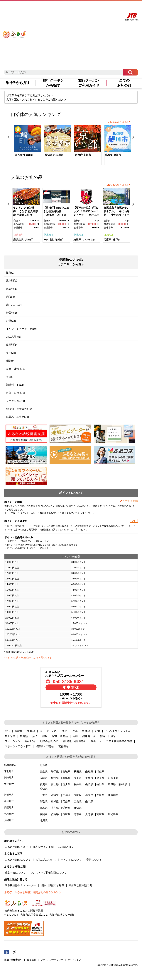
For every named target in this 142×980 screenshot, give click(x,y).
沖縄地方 (9, 820)
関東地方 (49, 235)
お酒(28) (11, 321)
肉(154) (10, 297)
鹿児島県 (18, 240)
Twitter (15, 952)
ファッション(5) (15, 401)
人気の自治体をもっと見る (118, 122)
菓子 (35, 736)
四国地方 (9, 807)
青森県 (44, 772)
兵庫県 (107, 240)
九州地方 (18, 235)
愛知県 (44, 789)
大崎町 (29, 240)
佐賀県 (55, 814)
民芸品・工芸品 (45, 746)
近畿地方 (109, 235)
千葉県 (89, 778)
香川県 (55, 808)
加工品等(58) (14, 337)
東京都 (100, 778)
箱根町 (59, 240)
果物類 (19, 731)
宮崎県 (100, 814)
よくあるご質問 (82, 7)
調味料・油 (89, 736)
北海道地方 (10, 765)
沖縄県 (44, 821)
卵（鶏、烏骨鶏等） (75, 741)
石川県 (66, 784)
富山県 (55, 784)
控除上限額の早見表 (52, 885)
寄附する (105, 7)
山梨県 (89, 784)
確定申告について (15, 873)
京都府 (66, 795)
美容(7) (10, 377)
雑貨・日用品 (108, 736)
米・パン (52, 731)
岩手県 (55, 772)
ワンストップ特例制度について (48, 873)
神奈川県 (48, 240)
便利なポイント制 (43, 847)
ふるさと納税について (18, 860)
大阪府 (78, 795)
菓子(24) (11, 353)
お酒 (97, 731)
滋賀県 (55, 795)
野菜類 (86, 731)
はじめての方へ (66, 7)
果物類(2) (12, 281)
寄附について (94, 860)
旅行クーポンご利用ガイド (89, 83)
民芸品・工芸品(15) (17, 417)
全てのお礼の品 (124, 83)
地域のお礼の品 (49, 741)
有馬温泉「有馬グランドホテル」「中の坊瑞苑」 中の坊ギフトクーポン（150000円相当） (116, 215)
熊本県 (78, 814)
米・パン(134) (14, 305)
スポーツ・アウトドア (18, 746)
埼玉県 (77, 240)
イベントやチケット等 (118, 731)
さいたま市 (89, 240)
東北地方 (9, 771)
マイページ (95, 7)
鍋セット (96, 741)
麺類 (45, 736)
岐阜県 (112, 784)
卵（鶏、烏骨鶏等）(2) (19, 409)
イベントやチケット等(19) (21, 329)
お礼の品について (46, 860)
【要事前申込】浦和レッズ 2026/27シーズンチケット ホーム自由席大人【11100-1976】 (86, 215)
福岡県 (44, 814)
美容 (75, 736)
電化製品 (63, 746)
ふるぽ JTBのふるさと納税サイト (15, 31)
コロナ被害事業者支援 (119, 741)
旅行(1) (10, 273)
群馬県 (66, 778)
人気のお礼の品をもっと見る (117, 185)
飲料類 (24, 736)
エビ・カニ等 (70, 731)
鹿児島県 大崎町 (24, 155)
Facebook (6, 952)
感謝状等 (30, 741)
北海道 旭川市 (113, 155)
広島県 (78, 801)
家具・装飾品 (60, 736)
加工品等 (10, 736)
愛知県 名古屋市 (54, 155)
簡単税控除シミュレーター (20, 885)
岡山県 (66, 801)
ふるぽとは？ (66, 847)
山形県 (89, 772)
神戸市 (117, 240)
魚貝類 (31, 731)
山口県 (89, 801)
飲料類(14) (12, 345)
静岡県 (123, 784)
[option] (26, 146)
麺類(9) (10, 361)
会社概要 (31, 960)
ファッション (13, 741)
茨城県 (44, 778)
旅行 (7, 731)
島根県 (55, 801)
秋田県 (78, 772)
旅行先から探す (18, 83)
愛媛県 (66, 808)
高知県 (78, 808)
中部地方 (9, 784)
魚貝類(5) (12, 289)
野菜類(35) (12, 313)
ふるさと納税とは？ (16, 847)
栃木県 (55, 778)
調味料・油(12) (15, 385)
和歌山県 (113, 795)
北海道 (44, 765)
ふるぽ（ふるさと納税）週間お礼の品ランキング (33, 892)
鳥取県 (44, 801)
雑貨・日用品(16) (16, 393)
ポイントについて (71, 860)
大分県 (89, 814)
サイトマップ (74, 960)
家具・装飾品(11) (16, 369)
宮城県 (66, 772)
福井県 (78, 784)
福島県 (100, 772)
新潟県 (44, 784)
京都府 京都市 (83, 155)
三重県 (44, 795)
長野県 (100, 784)
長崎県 (66, 814)
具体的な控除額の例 (80, 885)
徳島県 (44, 808)
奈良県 (100, 795)
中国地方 (9, 801)
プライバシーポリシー (52, 960)
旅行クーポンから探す (53, 83)
